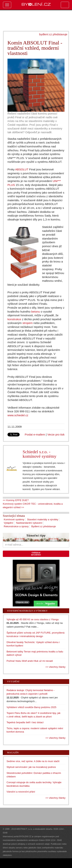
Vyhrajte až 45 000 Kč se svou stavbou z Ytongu (33, 619)
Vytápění (9, 523)
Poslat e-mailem (35, 434)
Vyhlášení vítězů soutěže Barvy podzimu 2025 (31, 707)
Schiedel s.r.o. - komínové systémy (40, 454)
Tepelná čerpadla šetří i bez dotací (25, 722)
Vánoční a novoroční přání (21, 792)
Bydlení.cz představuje (44, 526)
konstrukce (14, 319)
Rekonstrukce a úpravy (16, 526)
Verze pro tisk (56, 434)
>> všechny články (55, 667)
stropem (28, 323)
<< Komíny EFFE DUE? (16, 500)
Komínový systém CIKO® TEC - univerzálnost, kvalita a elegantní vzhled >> (33, 506)
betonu (36, 312)
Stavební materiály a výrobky (43, 519)
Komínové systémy (14, 519)
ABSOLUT (22, 169)
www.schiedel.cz (18, 415)
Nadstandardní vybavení (29, 523)
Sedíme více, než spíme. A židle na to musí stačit (33, 761)
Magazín (13, 752)
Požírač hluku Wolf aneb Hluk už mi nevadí (30, 661)
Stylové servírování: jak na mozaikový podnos (31, 767)
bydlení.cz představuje (53, 34)
